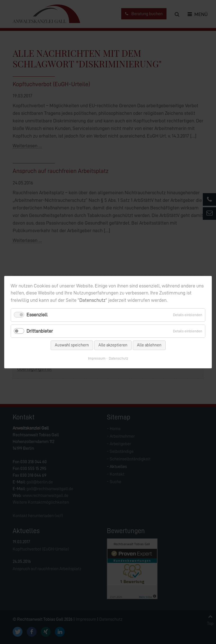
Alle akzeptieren (113, 345)
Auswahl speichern (72, 345)
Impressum (97, 358)
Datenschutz (92, 300)
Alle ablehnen (149, 345)
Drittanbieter (40, 331)
